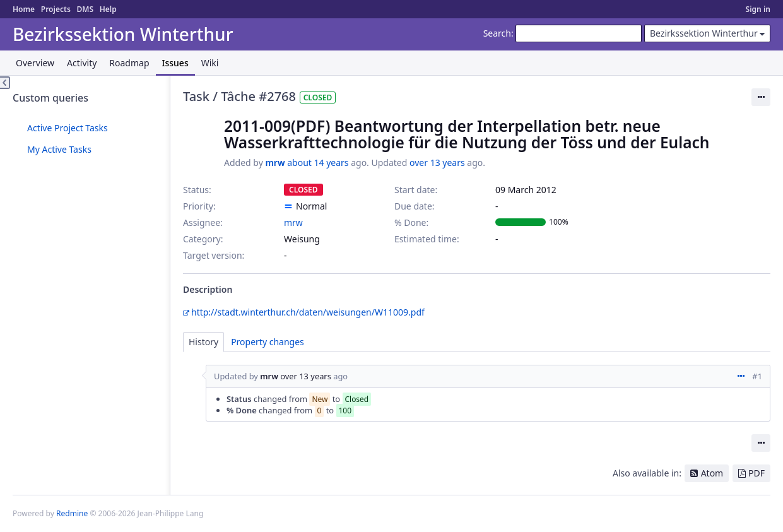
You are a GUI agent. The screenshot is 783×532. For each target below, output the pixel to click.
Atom (712, 473)
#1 (757, 376)
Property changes (268, 342)
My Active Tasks (59, 149)
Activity (82, 63)
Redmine (72, 513)
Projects (56, 9)
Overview (35, 63)
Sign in (758, 9)
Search (497, 33)
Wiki (210, 63)
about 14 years (318, 163)
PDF (757, 473)
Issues (175, 63)
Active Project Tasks (68, 128)
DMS (85, 9)
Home (24, 9)
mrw (275, 163)
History (203, 342)
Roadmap (129, 63)
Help (108, 9)
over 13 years (437, 163)
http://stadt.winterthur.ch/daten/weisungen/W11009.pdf (308, 312)
